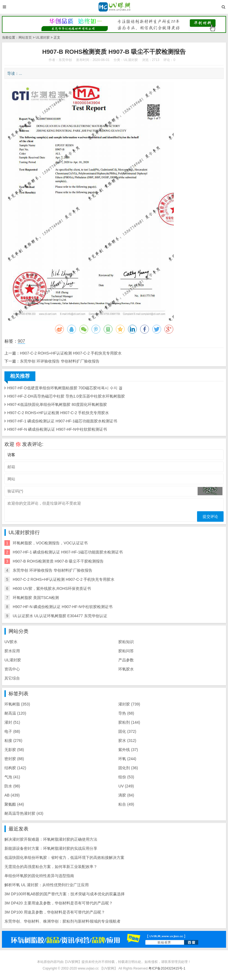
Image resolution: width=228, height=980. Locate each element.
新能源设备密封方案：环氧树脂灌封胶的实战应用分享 (51, 848)
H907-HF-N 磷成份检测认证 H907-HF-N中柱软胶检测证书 (57, 429)
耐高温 (15, 713)
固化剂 (128, 768)
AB (12, 795)
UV (126, 786)
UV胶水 (11, 642)
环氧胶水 (126, 669)
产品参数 (126, 660)
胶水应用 (12, 651)
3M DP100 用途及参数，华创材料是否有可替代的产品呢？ (55, 912)
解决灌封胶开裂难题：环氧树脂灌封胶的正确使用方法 (51, 839)
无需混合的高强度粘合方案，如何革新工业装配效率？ (51, 867)
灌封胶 (129, 704)
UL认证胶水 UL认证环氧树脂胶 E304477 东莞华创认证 (60, 616)
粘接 (13, 741)
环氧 (127, 759)
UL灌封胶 (43, 38)
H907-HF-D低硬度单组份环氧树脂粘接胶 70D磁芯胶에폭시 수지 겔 (65, 388)
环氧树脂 (17, 704)
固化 (127, 731)
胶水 (127, 741)
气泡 (12, 777)
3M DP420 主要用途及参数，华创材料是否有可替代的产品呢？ (59, 903)
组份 (126, 777)
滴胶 (126, 795)
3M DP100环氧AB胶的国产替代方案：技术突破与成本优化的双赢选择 (65, 894)
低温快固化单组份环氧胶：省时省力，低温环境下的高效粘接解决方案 (64, 857)
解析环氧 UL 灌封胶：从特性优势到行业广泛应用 (47, 885)
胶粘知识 (126, 642)
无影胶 (14, 750)
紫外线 (128, 750)
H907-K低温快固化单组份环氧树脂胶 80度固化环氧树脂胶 (57, 404)
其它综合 (12, 678)
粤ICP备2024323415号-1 (167, 968)
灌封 (12, 722)
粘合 (126, 804)
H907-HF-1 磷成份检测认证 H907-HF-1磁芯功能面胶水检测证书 (62, 421)
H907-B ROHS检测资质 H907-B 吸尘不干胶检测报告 (58, 561)
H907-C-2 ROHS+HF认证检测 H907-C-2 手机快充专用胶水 (71, 353)
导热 (126, 713)
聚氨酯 (14, 804)
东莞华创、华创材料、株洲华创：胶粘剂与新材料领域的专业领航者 (62, 921)
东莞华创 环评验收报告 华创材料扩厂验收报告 (60, 361)
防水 (12, 786)
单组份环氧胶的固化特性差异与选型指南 (39, 876)
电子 (12, 731)
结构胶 (15, 768)
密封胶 (14, 759)
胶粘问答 (126, 651)
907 (21, 341)
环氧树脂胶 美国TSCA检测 (36, 598)
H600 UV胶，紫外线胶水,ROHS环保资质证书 (52, 588)
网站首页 (25, 38)
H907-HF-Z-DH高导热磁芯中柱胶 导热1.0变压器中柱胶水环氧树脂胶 (66, 396)
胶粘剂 (129, 722)
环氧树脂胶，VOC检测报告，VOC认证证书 (50, 543)
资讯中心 (12, 669)
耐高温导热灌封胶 (24, 813)
